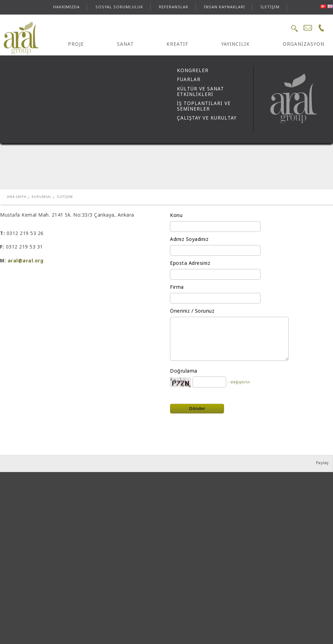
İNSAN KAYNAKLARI (224, 7)
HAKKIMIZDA (66, 7)
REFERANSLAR (174, 7)
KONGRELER (193, 70)
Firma (177, 287)
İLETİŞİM (270, 7)
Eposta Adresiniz (190, 263)
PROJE (76, 44)
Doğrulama (184, 371)
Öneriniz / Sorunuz (192, 311)
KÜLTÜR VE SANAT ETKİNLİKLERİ (200, 92)
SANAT (125, 44)
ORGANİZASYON (304, 44)
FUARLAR (189, 79)
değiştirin (240, 382)
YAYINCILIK (236, 44)
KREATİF (177, 44)
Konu (176, 215)
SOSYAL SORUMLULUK (119, 7)
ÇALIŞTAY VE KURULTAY (207, 118)
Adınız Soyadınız (189, 239)
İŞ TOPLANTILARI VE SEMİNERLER (204, 106)
